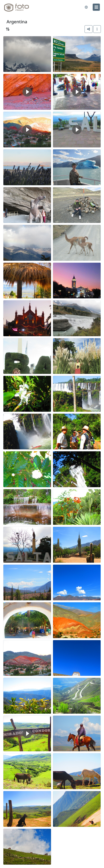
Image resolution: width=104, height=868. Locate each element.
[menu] (96, 7)
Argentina (17, 22)
